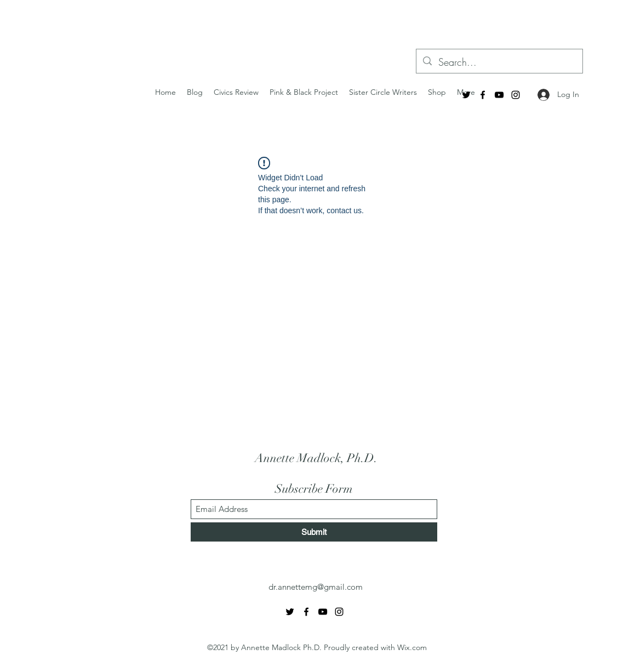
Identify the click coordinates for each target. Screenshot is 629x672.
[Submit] (314, 532)
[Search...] (499, 62)
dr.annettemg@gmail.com (316, 587)
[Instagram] (516, 95)
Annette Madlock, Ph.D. (316, 458)
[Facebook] (483, 95)
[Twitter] (466, 95)
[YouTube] (499, 95)
